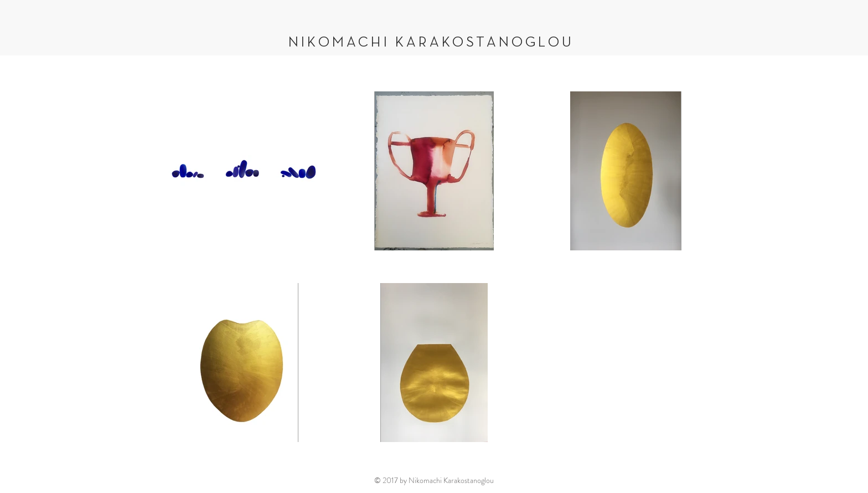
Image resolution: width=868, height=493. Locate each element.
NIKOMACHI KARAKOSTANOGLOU (431, 43)
